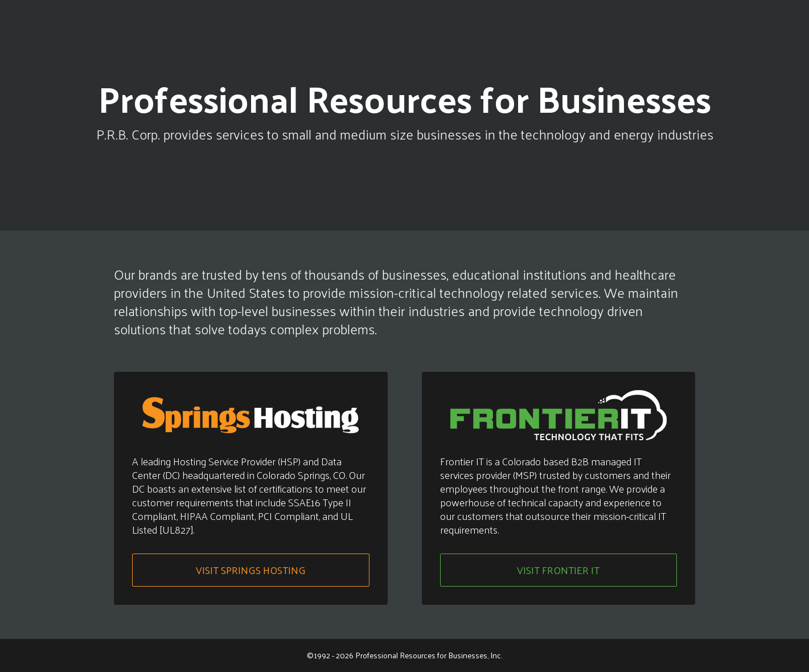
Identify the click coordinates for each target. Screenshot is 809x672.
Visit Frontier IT (558, 570)
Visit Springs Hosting (251, 570)
